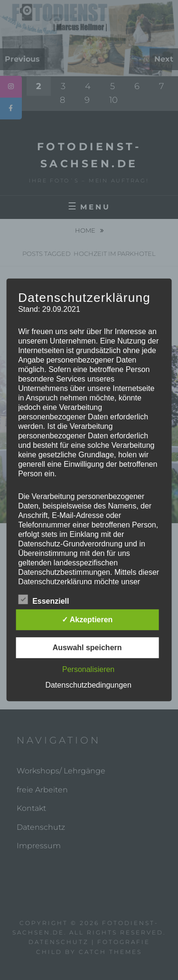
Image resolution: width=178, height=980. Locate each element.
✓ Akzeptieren (87, 620)
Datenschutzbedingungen (88, 685)
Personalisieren (88, 669)
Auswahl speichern (87, 648)
